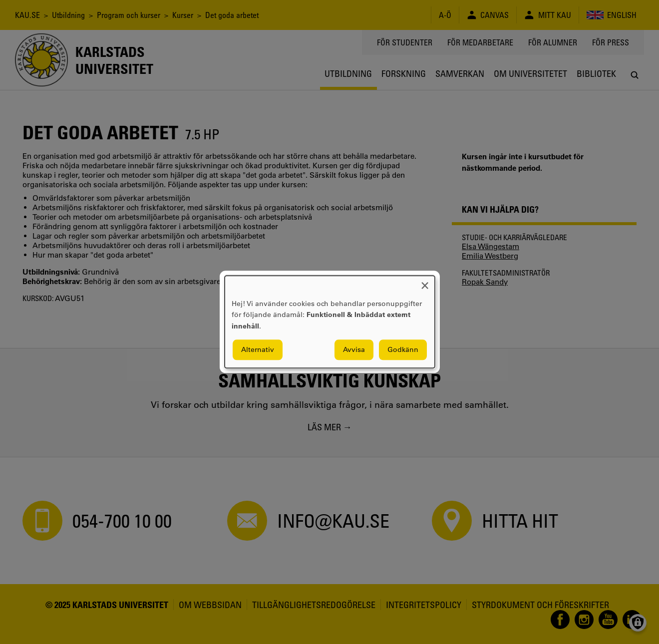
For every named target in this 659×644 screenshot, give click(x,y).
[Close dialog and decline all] (425, 282)
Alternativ (258, 350)
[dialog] (330, 322)
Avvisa (354, 350)
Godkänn (403, 350)
